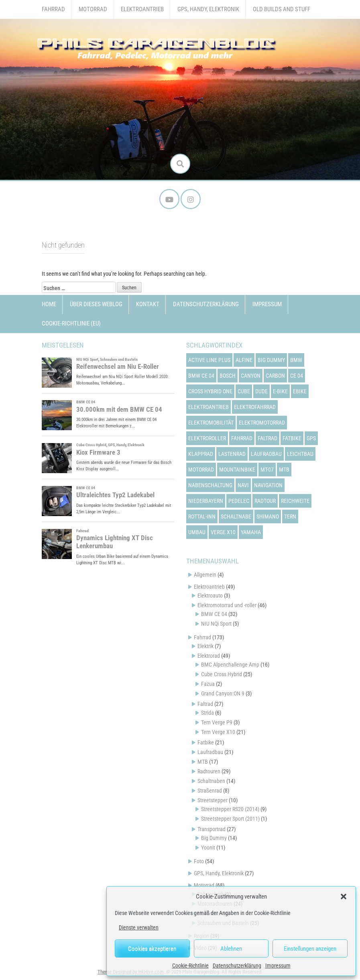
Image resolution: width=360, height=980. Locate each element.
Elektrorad (209, 656)
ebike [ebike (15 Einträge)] (300, 391)
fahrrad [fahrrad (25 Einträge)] (242, 438)
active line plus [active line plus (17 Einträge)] (209, 360)
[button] (344, 897)
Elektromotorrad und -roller (227, 605)
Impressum (278, 966)
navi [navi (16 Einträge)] (243, 485)
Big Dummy (214, 838)
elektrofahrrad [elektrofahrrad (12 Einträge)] (255, 407)
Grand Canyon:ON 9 (223, 693)
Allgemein (205, 575)
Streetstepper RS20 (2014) (230, 809)
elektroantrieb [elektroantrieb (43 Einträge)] (208, 407)
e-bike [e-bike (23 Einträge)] (280, 391)
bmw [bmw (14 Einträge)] (296, 360)
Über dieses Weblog (96, 304)
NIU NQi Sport (216, 624)
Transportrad (212, 829)
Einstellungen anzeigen (310, 949)
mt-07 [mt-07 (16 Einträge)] (267, 470)
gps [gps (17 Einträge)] (311, 438)
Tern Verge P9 (217, 722)
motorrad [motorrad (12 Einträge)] (201, 470)
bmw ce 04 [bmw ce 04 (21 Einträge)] (201, 376)
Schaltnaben (211, 781)
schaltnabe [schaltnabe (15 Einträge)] (236, 516)
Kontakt (148, 304)
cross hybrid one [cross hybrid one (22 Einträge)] (210, 391)
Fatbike (206, 742)
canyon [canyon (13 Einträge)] (251, 376)
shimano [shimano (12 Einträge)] (268, 516)
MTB (203, 762)
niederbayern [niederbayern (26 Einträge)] (206, 501)
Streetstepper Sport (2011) (230, 819)
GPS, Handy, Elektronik (208, 9)
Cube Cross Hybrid (222, 674)
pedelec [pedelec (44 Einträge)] (239, 501)
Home (49, 304)
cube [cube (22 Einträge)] (244, 391)
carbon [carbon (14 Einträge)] (275, 376)
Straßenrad (210, 791)
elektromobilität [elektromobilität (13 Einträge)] (211, 423)
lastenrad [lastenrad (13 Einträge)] (232, 454)
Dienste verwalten (139, 927)
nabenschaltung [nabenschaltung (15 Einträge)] (210, 485)
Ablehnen (231, 949)
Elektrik (205, 646)
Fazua (208, 684)
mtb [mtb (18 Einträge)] (284, 470)
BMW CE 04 (214, 614)
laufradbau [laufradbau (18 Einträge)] (266, 454)
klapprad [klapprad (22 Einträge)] (201, 454)
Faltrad (205, 704)
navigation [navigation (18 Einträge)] (268, 485)
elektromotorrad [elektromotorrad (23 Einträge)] (262, 423)
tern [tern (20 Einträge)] (290, 516)
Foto (199, 861)
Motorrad (93, 9)
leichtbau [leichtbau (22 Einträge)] (300, 454)
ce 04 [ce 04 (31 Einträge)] (297, 376)
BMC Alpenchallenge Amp (230, 665)
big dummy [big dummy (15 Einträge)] (271, 360)
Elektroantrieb (142, 9)
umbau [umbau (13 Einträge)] (197, 532)
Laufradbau (210, 752)
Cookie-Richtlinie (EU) (71, 323)
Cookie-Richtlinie (190, 966)
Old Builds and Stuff (282, 9)
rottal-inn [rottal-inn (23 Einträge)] (202, 516)
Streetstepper (213, 800)
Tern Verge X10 (218, 732)
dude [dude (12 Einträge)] (261, 391)
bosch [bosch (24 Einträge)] (228, 376)
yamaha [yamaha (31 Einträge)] (251, 532)
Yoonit (208, 848)
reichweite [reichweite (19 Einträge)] (295, 501)
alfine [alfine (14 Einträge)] (244, 360)
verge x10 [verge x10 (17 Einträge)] (223, 532)
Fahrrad (53, 9)
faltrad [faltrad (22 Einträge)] (267, 438)
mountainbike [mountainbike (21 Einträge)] (237, 470)
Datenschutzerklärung (237, 966)
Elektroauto (210, 596)
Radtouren (209, 771)
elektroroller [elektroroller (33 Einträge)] (207, 438)
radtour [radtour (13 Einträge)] (265, 501)
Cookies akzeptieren (152, 949)
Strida (207, 713)
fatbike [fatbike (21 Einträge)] (292, 438)
